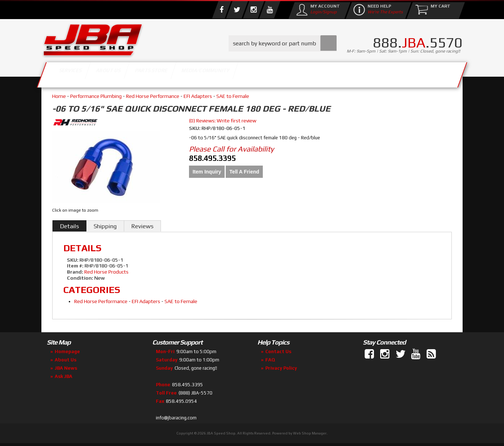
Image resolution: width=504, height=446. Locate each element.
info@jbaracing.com (176, 418)
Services (81, 73)
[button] (283, 43)
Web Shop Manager (310, 433)
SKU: (195, 128)
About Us (147, 73)
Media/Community (313, 73)
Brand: (75, 272)
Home (59, 96)
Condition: (80, 278)
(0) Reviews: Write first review (223, 121)
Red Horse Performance (153, 96)
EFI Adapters (198, 96)
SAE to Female (233, 96)
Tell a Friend (244, 172)
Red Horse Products (106, 272)
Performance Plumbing (96, 96)
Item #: (76, 266)
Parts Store (220, 73)
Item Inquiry (207, 172)
